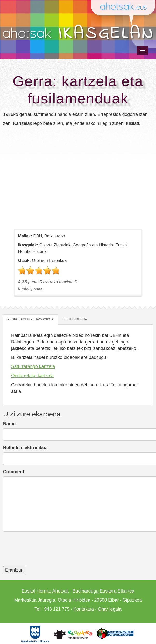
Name (9, 424)
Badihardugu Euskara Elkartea (104, 591)
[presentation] (42, 552)
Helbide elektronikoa (25, 448)
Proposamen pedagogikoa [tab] (30, 319)
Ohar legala (110, 609)
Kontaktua (84, 609)
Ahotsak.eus (125, 7)
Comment (14, 472)
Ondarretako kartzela (32, 376)
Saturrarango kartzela (33, 366)
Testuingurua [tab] (75, 319)
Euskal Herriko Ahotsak (45, 591)
